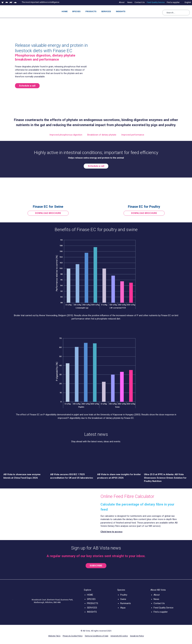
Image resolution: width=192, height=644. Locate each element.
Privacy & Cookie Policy (73, 636)
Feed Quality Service (163, 608)
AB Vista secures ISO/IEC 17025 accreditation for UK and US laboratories (72, 476)
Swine (123, 599)
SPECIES (91, 599)
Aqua (123, 608)
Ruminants (126, 603)
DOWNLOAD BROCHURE (48, 213)
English (188, 2)
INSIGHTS (92, 612)
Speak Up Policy (137, 636)
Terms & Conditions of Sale (97, 636)
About (157, 595)
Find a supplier (161, 612)
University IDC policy (119, 636)
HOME (90, 595)
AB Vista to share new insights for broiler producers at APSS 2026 (119, 476)
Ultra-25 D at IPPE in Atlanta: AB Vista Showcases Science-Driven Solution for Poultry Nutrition (165, 478)
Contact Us (159, 603)
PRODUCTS (93, 603)
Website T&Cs (54, 636)
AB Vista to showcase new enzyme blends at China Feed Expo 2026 (22, 476)
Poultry (124, 595)
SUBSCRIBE (96, 566)
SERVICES (92, 608)
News (156, 599)
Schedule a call (27, 86)
